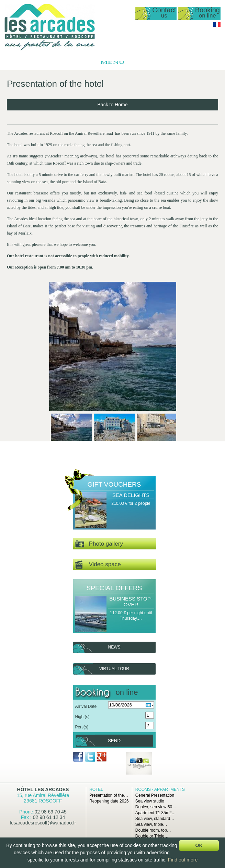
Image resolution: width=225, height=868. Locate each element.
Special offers (114, 588)
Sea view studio (150, 801)
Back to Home (113, 105)
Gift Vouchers (114, 484)
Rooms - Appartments (160, 789)
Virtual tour (114, 669)
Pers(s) (82, 727)
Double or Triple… (152, 836)
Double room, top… (153, 830)
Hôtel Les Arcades (43, 789)
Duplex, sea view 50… (156, 807)
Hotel (96, 789)
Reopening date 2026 (109, 801)
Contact (164, 13)
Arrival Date (86, 706)
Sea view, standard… (155, 819)
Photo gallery (99, 544)
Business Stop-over (131, 602)
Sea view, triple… (151, 824)
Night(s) (82, 717)
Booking (207, 13)
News (114, 647)
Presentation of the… (109, 795)
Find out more (183, 860)
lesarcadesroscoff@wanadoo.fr (43, 823)
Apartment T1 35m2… (156, 813)
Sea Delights (131, 495)
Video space (98, 565)
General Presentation (155, 795)
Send (114, 741)
